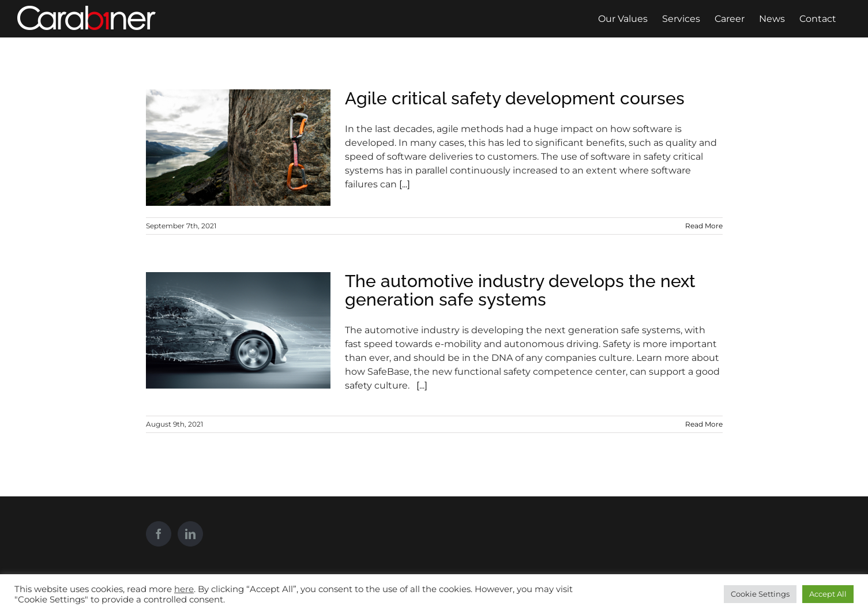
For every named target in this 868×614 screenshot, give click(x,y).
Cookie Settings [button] (760, 594)
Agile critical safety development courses (515, 98)
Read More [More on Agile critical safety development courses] (704, 226)
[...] (405, 184)
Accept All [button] (828, 594)
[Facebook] (159, 534)
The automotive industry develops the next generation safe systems (520, 290)
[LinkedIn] (190, 534)
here (184, 589)
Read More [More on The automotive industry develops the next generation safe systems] (704, 424)
